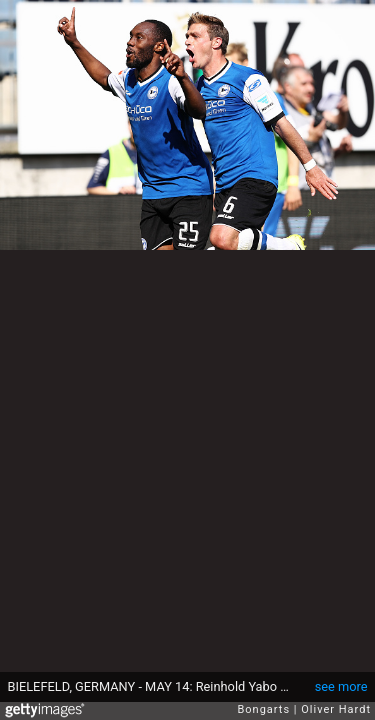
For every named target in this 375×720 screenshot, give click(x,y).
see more (341, 686)
